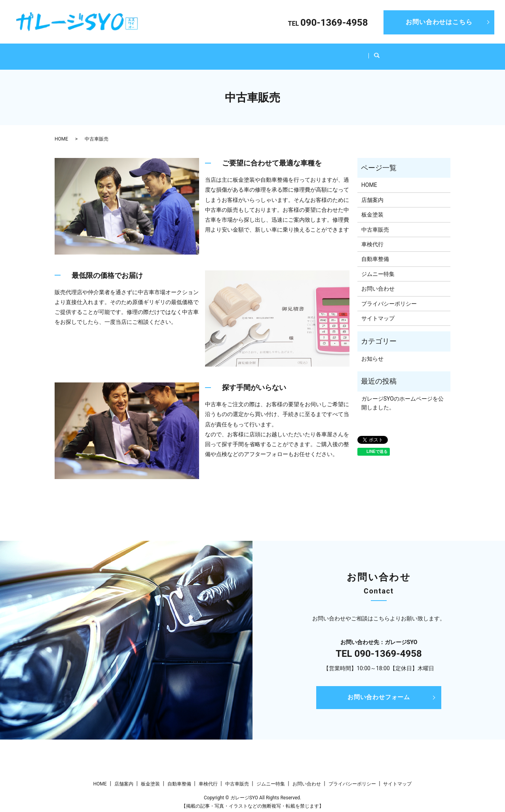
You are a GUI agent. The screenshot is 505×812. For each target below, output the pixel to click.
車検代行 (274, 52)
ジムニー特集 (363, 52)
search (396, 53)
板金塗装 (191, 52)
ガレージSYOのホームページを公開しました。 (402, 396)
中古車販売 (316, 52)
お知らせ (372, 351)
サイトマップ (378, 311)
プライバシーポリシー (389, 296)
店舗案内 (152, 52)
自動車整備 (233, 52)
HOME (117, 52)
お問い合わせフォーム (379, 690)
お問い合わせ (378, 281)
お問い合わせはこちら (439, 22)
